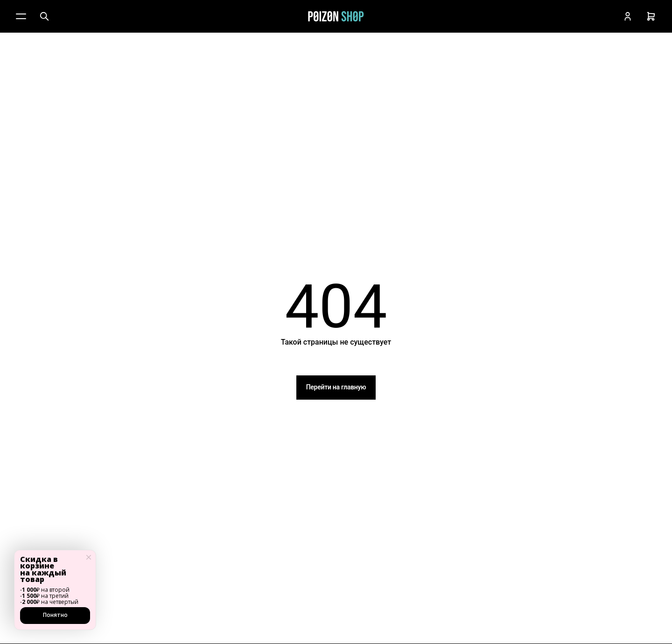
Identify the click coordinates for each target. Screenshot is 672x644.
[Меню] (21, 16)
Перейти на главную (336, 387)
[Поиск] (44, 16)
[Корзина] (651, 16)
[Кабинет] (628, 16)
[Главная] (336, 16)
